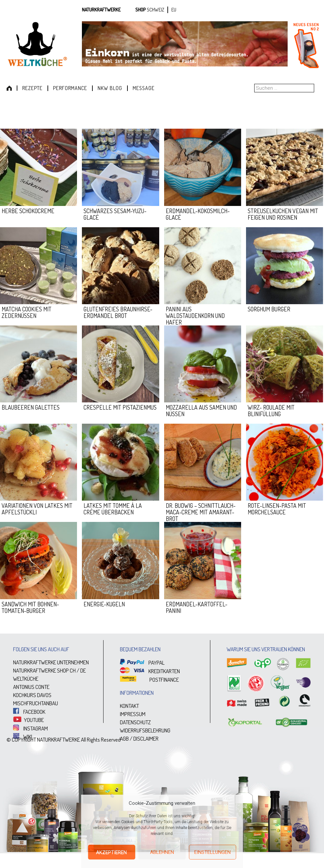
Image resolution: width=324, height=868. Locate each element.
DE (83, 670)
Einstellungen (212, 852)
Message (144, 88)
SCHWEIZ (155, 10)
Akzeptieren (111, 852)
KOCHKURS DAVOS (32, 695)
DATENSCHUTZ (135, 722)
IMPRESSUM (133, 714)
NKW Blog (110, 88)
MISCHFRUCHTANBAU (36, 703)
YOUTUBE (29, 720)
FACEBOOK (29, 712)
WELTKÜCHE (26, 679)
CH (73, 670)
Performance (70, 88)
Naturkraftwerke (101, 10)
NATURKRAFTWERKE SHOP (41, 670)
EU (174, 10)
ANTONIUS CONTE (31, 687)
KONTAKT (129, 706)
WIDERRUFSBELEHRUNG (145, 730)
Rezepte (32, 88)
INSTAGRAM (30, 728)
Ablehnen (162, 852)
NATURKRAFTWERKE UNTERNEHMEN (51, 662)
